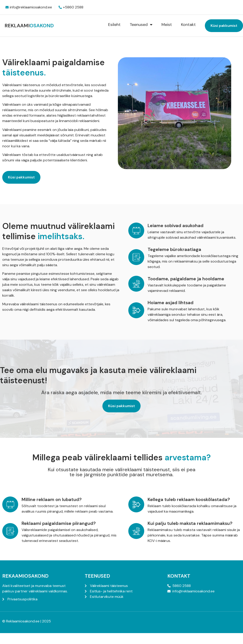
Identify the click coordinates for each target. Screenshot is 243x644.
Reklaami (29, 26)
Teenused (141, 25)
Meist (167, 25)
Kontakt (188, 25)
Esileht (114, 25)
